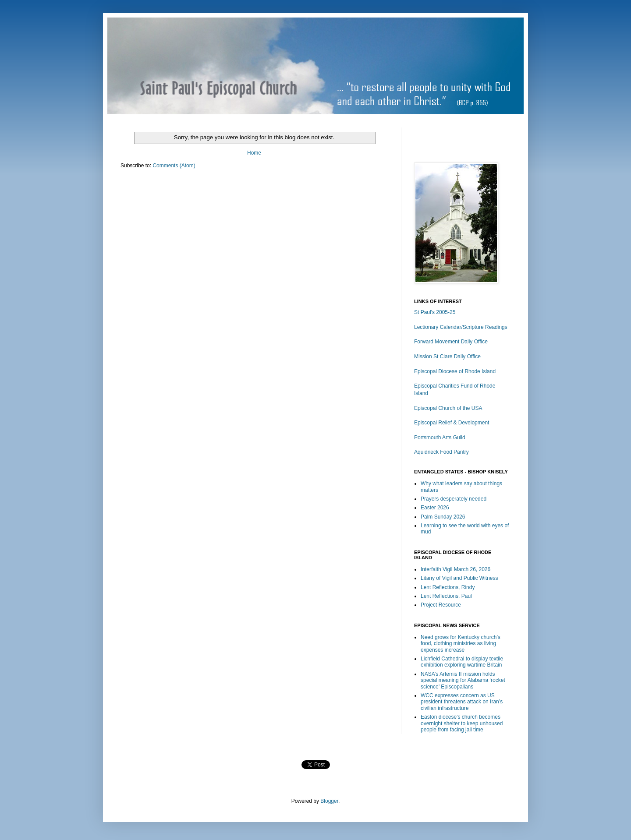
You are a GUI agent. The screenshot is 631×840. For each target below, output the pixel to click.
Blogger (329, 801)
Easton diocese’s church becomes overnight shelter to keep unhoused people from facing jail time (462, 723)
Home (254, 153)
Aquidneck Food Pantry (441, 452)
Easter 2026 (435, 508)
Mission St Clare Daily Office (447, 356)
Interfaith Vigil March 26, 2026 (456, 569)
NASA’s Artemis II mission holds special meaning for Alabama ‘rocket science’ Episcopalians (463, 680)
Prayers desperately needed (454, 499)
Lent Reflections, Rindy (448, 587)
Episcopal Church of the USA (448, 408)
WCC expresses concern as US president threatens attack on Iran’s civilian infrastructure (462, 702)
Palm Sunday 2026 (443, 517)
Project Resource (441, 605)
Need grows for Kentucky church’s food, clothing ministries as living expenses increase (461, 644)
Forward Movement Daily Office (451, 342)
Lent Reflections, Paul (446, 596)
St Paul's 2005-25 (435, 312)
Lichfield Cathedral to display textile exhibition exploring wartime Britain (462, 662)
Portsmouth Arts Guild (440, 438)
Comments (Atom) (174, 166)
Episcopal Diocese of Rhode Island (455, 371)
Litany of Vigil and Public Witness (459, 578)
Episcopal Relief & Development (452, 423)
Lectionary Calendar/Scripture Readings (461, 327)
